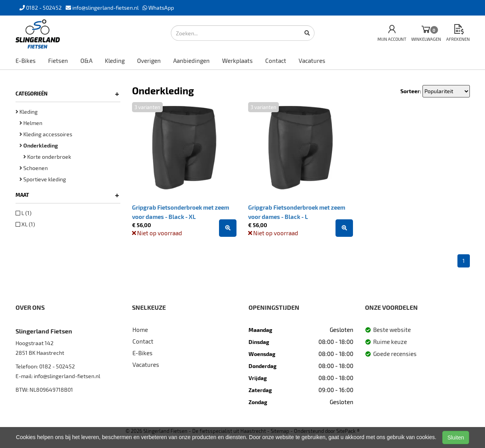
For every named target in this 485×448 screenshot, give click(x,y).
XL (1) (25, 224)
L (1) (23, 213)
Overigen (149, 61)
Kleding (115, 61)
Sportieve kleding (43, 179)
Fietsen (58, 61)
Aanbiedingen (191, 61)
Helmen (31, 123)
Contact (276, 61)
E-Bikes (26, 61)
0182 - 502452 (57, 366)
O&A (86, 61)
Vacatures (312, 61)
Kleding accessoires (46, 134)
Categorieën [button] (67, 94)
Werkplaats (237, 61)
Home (140, 330)
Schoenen (34, 168)
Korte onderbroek (47, 157)
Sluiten (456, 438)
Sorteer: (411, 91)
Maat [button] (67, 195)
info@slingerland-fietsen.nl (67, 376)
